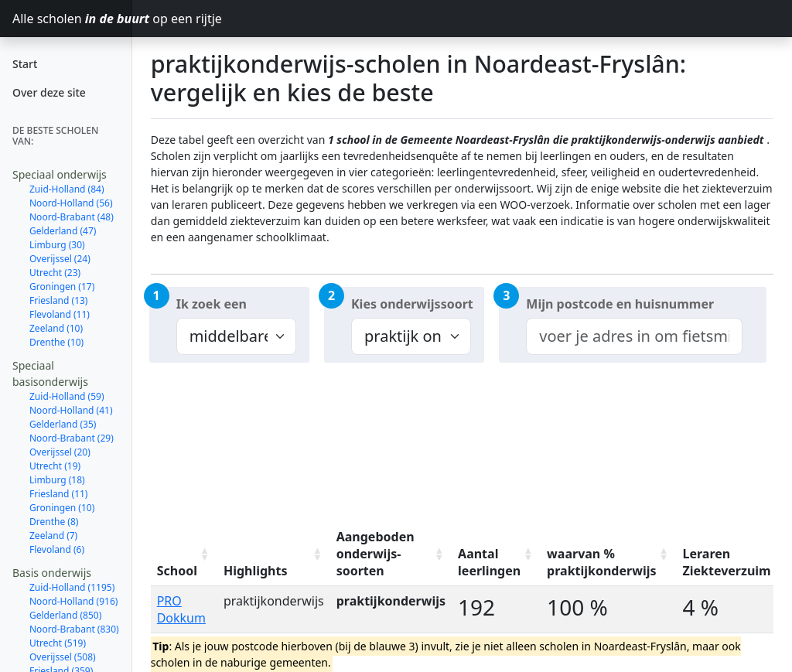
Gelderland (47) (63, 231)
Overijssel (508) (63, 657)
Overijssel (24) (60, 259)
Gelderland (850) (65, 615)
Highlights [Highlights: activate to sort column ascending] (256, 571)
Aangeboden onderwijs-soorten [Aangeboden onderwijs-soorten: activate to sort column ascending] (376, 554)
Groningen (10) (62, 508)
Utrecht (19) (55, 466)
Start (25, 64)
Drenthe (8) (54, 522)
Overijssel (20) (60, 452)
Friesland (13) (58, 300)
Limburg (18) (57, 480)
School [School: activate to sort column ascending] (177, 571)
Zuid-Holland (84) (67, 189)
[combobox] (634, 336)
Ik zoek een (212, 304)
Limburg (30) (57, 245)
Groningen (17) (62, 287)
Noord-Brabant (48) (72, 217)
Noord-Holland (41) (71, 410)
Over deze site (49, 92)
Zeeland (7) (53, 536)
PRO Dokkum (181, 609)
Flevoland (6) (57, 549)
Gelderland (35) (63, 424)
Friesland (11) (58, 494)
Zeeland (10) (56, 328)
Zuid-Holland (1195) (72, 587)
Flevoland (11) (60, 314)
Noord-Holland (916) (73, 601)
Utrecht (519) (58, 643)
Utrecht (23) (55, 273)
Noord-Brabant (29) (72, 438)
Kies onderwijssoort (412, 304)
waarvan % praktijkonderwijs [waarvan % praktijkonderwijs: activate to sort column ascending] (601, 562)
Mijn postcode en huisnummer (620, 304)
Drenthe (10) (56, 342)
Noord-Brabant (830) (74, 629)
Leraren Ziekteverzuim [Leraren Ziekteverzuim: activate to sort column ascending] (726, 562)
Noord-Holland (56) (71, 203)
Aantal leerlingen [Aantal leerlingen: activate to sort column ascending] (489, 562)
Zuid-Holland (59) (67, 396)
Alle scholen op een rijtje (72, 19)
